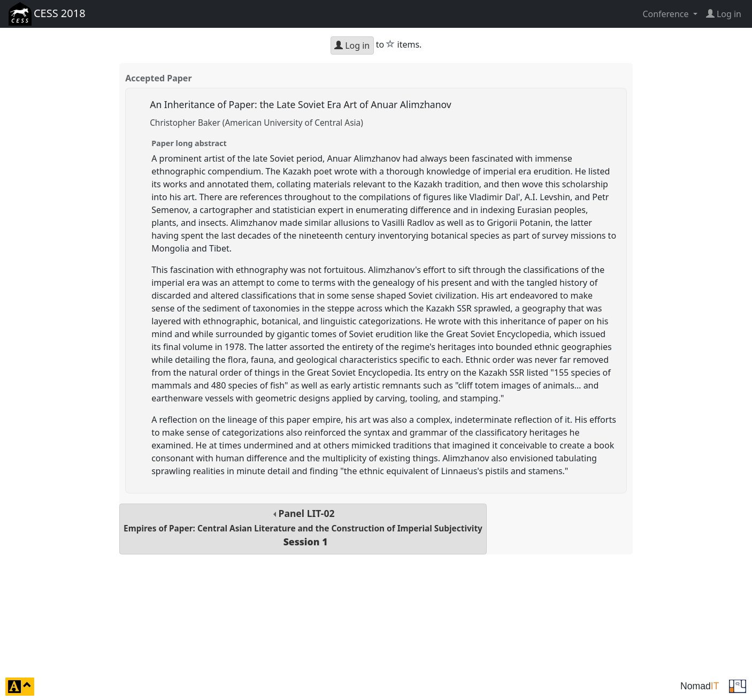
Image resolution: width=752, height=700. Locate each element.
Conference (666, 14)
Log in (352, 45)
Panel (303, 527)
